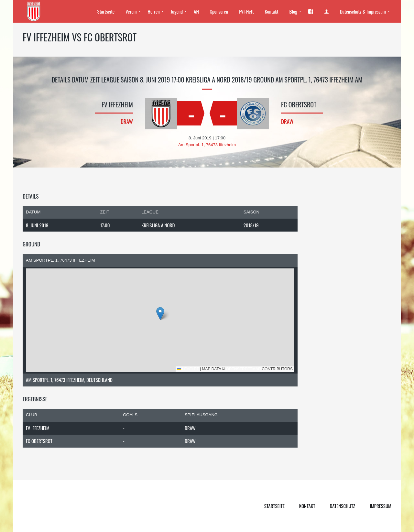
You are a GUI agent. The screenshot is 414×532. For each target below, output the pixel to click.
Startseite (274, 506)
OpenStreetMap (243, 369)
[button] (160, 314)
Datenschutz (342, 506)
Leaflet (188, 369)
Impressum (381, 506)
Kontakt (307, 506)
